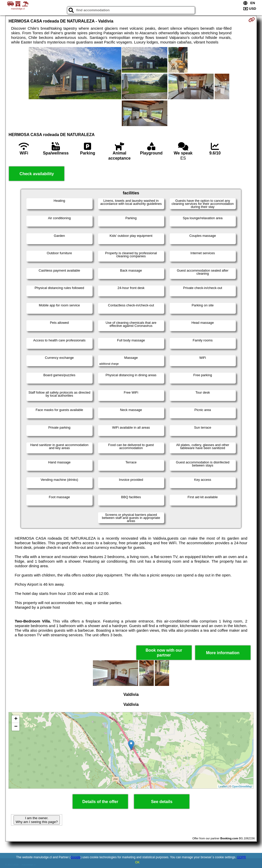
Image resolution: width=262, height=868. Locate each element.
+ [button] (16, 719)
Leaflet (223, 786)
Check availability (37, 174)
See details (162, 802)
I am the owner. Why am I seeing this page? (37, 820)
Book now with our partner (164, 653)
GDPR (241, 857)
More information (223, 653)
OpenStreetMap (242, 786)
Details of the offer (100, 802)
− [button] (16, 727)
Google (76, 857)
